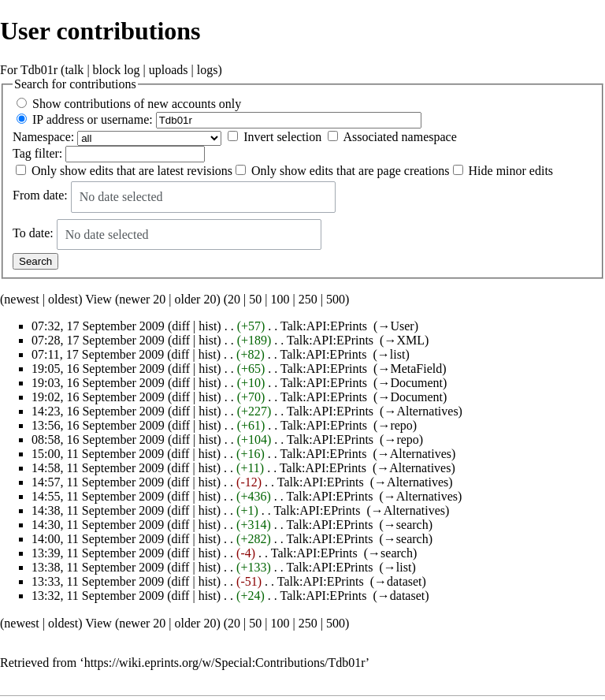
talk (74, 70)
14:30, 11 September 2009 (98, 525)
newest (21, 299)
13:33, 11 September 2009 (98, 581)
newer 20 (142, 299)
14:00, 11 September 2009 (98, 539)
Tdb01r (39, 70)
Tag (22, 153)
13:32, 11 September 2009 (98, 596)
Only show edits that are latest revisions (132, 171)
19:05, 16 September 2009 (98, 369)
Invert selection (282, 137)
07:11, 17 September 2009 (98, 354)
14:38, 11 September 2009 (98, 510)
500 (336, 299)
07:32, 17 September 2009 (98, 326)
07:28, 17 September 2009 (98, 340)
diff (181, 326)
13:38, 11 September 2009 (98, 567)
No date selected (121, 197)
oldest (63, 299)
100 (280, 299)
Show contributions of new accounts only (137, 104)
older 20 (196, 299)
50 (255, 299)
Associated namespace (399, 137)
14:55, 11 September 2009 (98, 496)
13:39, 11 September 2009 (98, 553)
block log (117, 70)
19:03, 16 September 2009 (98, 383)
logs (208, 70)
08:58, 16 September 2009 (98, 439)
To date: (33, 233)
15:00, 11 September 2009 (98, 454)
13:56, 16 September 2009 (98, 425)
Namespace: (43, 137)
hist (208, 326)
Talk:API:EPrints (324, 326)
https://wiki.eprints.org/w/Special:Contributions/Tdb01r (225, 663)
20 (234, 299)
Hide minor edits (511, 171)
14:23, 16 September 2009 (98, 411)
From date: (40, 196)
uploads (169, 70)
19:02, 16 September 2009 (98, 397)
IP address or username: (93, 119)
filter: (37, 153)
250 (308, 299)
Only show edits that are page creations (350, 171)
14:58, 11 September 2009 (98, 468)
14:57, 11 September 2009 (98, 482)
